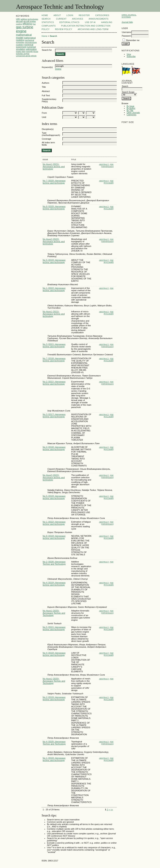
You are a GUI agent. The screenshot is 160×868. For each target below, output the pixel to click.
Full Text (46, 95)
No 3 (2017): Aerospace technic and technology (54, 416)
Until (44, 117)
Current (61, 19)
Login (70, 15)
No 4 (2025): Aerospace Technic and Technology (54, 743)
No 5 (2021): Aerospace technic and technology (54, 628)
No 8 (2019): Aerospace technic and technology (54, 537)
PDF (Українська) (107, 165)
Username (126, 32)
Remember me (133, 40)
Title (44, 87)
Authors (46, 83)
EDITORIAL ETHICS (69, 22)
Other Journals (133, 113)
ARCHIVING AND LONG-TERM (93, 29)
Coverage (46, 139)
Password (126, 36)
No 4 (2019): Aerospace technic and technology (54, 584)
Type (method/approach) (51, 134)
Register (84, 15)
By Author (131, 108)
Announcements (99, 19)
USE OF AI (90, 22)
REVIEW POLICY (64, 29)
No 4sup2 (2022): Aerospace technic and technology (54, 241)
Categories (131, 115)
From (44, 113)
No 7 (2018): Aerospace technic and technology (54, 360)
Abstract (46, 91)
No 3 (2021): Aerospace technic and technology (54, 345)
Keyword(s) (47, 67)
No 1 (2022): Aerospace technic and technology (54, 289)
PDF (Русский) (109, 182)
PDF (112, 288)
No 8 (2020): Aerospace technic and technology (54, 208)
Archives (78, 19)
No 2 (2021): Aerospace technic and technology (54, 383)
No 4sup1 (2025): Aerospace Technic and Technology (54, 613)
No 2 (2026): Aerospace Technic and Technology (54, 563)
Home (45, 15)
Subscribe (131, 56)
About (57, 15)
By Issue (130, 106)
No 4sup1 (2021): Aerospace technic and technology (54, 167)
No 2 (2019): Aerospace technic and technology (54, 698)
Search (46, 19)
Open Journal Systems (129, 16)
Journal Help (127, 22)
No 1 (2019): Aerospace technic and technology (54, 759)
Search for (47, 50)
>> (112, 810)
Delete (58, 69)
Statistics (48, 22)
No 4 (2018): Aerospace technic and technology (54, 448)
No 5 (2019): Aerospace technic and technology (54, 261)
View (129, 54)
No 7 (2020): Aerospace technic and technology (54, 182)
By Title (130, 110)
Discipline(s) (48, 129)
